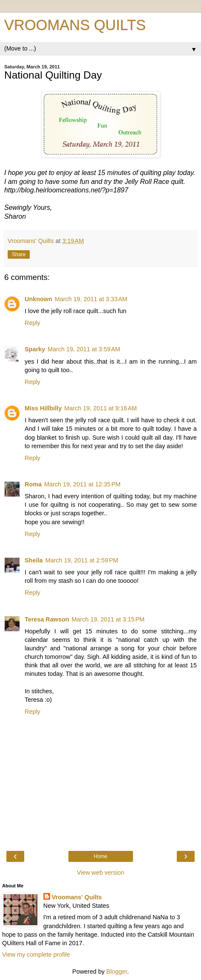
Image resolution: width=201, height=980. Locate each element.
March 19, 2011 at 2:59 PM (82, 560)
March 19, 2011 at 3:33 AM (91, 299)
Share (19, 254)
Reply (33, 323)
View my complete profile (36, 955)
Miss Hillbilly (43, 408)
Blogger (117, 972)
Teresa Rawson (47, 619)
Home (100, 856)
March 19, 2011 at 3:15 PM (108, 619)
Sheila (34, 560)
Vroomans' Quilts (77, 897)
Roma (33, 484)
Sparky (35, 349)
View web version (101, 873)
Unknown (38, 299)
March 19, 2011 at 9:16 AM (100, 408)
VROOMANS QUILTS (75, 25)
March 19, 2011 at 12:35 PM (82, 484)
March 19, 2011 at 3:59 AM (84, 349)
